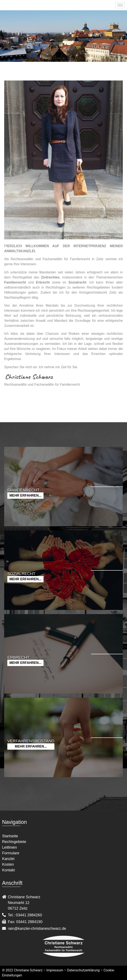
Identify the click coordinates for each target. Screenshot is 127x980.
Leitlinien (10, 847)
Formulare (11, 853)
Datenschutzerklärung (83, 970)
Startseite (10, 836)
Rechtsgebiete (14, 842)
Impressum (55, 970)
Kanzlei (8, 859)
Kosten (8, 864)
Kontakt (8, 870)
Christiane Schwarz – (30, 970)
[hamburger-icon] (120, 5)
